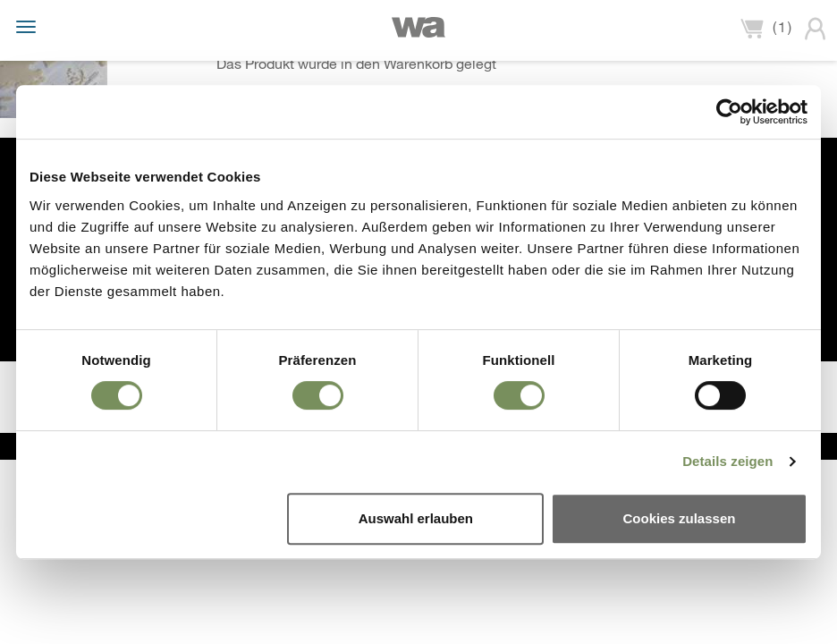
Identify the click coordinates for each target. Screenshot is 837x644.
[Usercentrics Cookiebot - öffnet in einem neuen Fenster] (729, 112)
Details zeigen (727, 461)
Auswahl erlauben (416, 518)
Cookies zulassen (680, 518)
